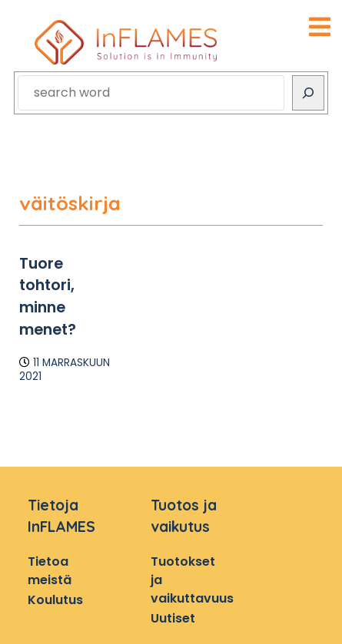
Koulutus (55, 600)
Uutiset (173, 618)
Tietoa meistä (50, 571)
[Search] (308, 93)
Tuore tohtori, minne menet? (48, 297)
